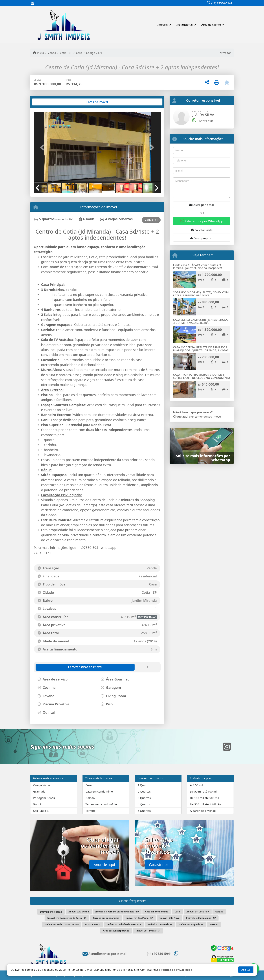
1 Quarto (143, 785)
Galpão (90, 798)
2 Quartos (144, 791)
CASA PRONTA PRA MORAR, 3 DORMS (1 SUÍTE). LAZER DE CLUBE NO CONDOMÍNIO (201, 376)
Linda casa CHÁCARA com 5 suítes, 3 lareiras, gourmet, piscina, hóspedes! (197, 266)
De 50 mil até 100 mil (204, 791)
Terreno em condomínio (101, 804)
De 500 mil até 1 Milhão (205, 804)
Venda (52, 53)
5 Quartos (144, 811)
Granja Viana (42, 785)
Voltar (226, 53)
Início (38, 53)
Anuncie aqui (104, 865)
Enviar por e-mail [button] (202, 205)
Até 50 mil (196, 785)
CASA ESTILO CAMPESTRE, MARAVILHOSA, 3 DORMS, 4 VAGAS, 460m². (201, 321)
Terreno (90, 811)
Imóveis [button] (163, 25)
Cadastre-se (159, 865)
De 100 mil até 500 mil (204, 798)
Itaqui (37, 804)
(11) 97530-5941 (222, 3)
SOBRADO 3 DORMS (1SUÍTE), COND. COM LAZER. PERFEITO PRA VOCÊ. (201, 294)
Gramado (39, 791)
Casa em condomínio (99, 791)
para (51, 912)
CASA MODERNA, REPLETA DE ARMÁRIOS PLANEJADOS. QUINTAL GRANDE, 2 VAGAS (201, 349)
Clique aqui (181, 416)
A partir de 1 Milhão (203, 811)
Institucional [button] (184, 25)
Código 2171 (94, 53)
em (117, 912)
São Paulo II (41, 811)
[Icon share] (33, 3)
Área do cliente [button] (211, 25)
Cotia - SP (66, 53)
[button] (43, 147)
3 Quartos (144, 798)
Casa (79, 53)
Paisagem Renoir (44, 798)
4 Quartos (144, 804)
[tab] (46, 102)
